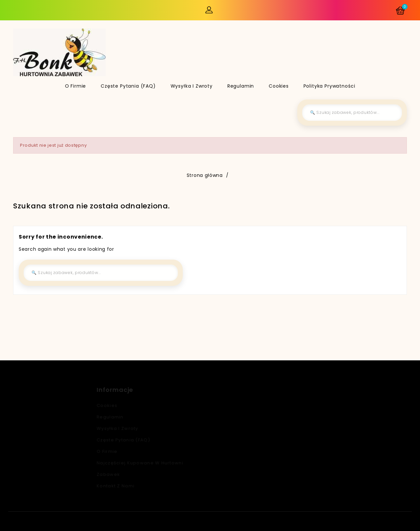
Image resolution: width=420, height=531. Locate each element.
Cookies (279, 86)
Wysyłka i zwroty (192, 86)
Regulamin (241, 86)
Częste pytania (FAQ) (128, 86)
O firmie (76, 86)
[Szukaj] (352, 113)
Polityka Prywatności (329, 86)
